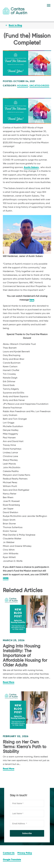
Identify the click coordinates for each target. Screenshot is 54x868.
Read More (9, 682)
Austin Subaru (31, 167)
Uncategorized (39, 86)
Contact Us (9, 853)
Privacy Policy (25, 853)
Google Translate (12, 860)
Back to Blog (15, 25)
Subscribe (27, 833)
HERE (6, 578)
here (32, 300)
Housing (23, 86)
